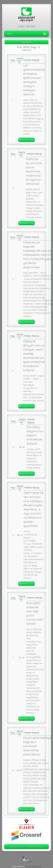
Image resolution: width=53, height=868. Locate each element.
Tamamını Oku (26, 140)
